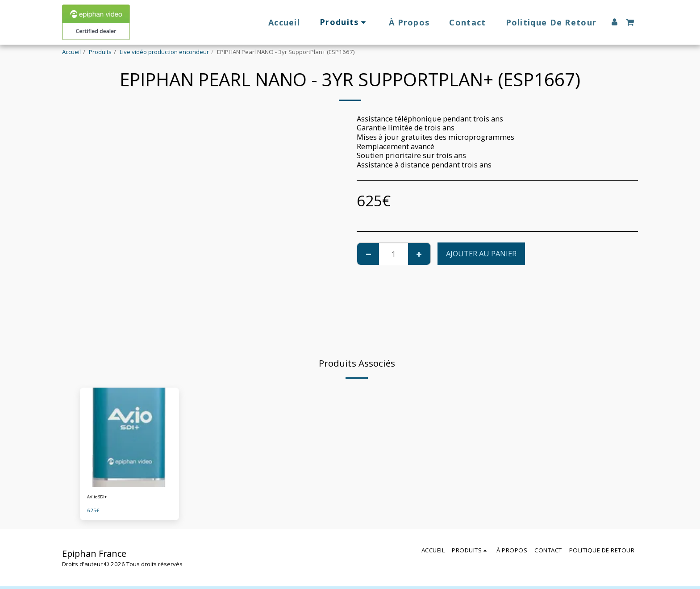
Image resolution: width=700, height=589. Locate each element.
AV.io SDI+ (100, 498)
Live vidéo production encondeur (164, 52)
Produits (100, 52)
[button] (630, 22)
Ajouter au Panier (481, 253)
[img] (129, 437)
